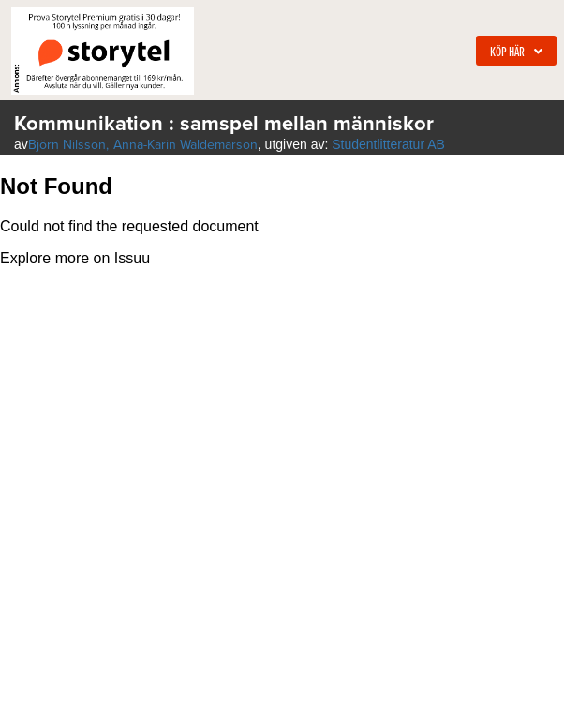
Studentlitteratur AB (388, 144)
